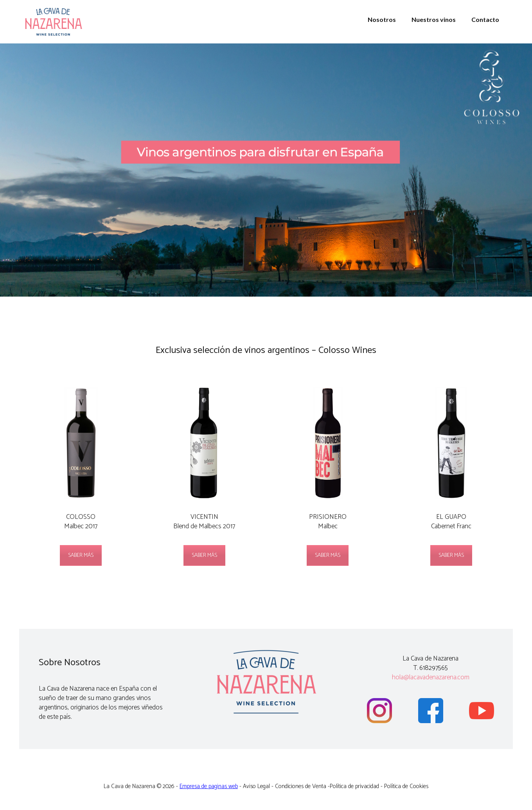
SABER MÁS (81, 555)
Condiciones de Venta (301, 786)
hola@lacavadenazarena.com (431, 677)
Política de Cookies (406, 786)
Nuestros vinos (434, 19)
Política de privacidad (354, 786)
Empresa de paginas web (209, 786)
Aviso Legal (256, 786)
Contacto (485, 19)
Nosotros (382, 19)
